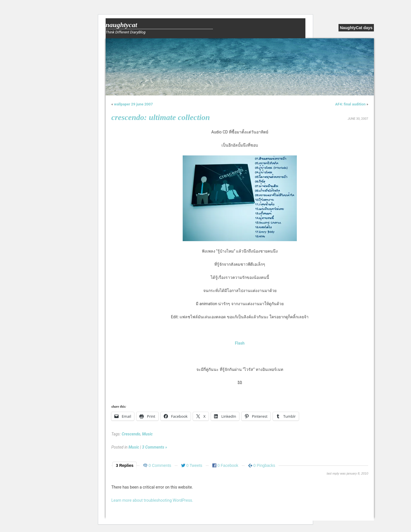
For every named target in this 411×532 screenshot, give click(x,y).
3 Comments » (155, 447)
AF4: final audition (350, 104)
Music (147, 434)
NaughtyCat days (356, 28)
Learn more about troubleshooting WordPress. (152, 500)
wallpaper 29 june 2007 (133, 104)
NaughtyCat (121, 25)
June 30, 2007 (358, 119)
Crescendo (131, 434)
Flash (240, 343)
